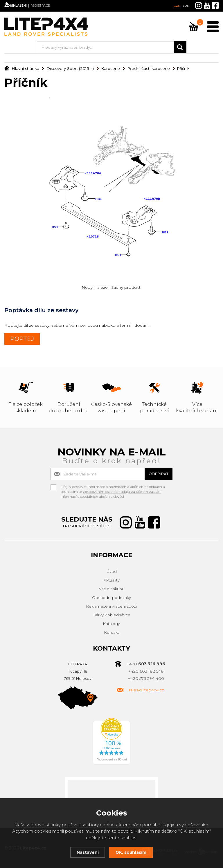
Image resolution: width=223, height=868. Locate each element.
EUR (186, 6)
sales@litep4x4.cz (146, 690)
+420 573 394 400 (146, 678)
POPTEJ (22, 339)
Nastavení (86, 852)
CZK (177, 6)
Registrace (51, 6)
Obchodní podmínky (111, 598)
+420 (146, 664)
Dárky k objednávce (111, 615)
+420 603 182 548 (146, 671)
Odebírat (155, 474)
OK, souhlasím (132, 852)
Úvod (112, 571)
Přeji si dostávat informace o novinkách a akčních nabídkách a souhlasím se (113, 487)
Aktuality (112, 580)
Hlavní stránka (21, 68)
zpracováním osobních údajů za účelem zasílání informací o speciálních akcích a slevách (112, 494)
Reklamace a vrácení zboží (111, 606)
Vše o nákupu (112, 589)
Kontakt (112, 632)
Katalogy (111, 624)
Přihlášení (23, 6)
